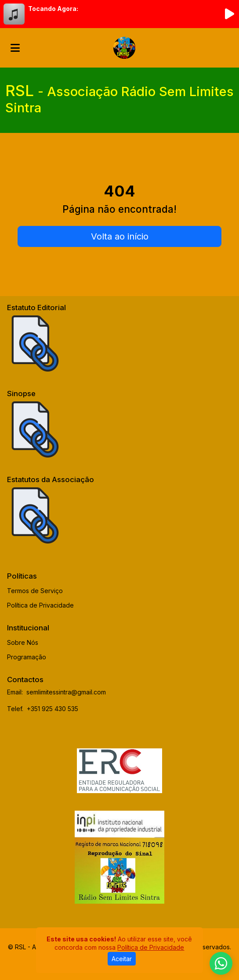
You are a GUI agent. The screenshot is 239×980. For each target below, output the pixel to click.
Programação (27, 657)
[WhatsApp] (221, 963)
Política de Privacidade (40, 605)
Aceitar (122, 959)
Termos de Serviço (35, 591)
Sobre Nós (23, 642)
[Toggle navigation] (15, 48)
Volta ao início (120, 236)
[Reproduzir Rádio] (229, 14)
